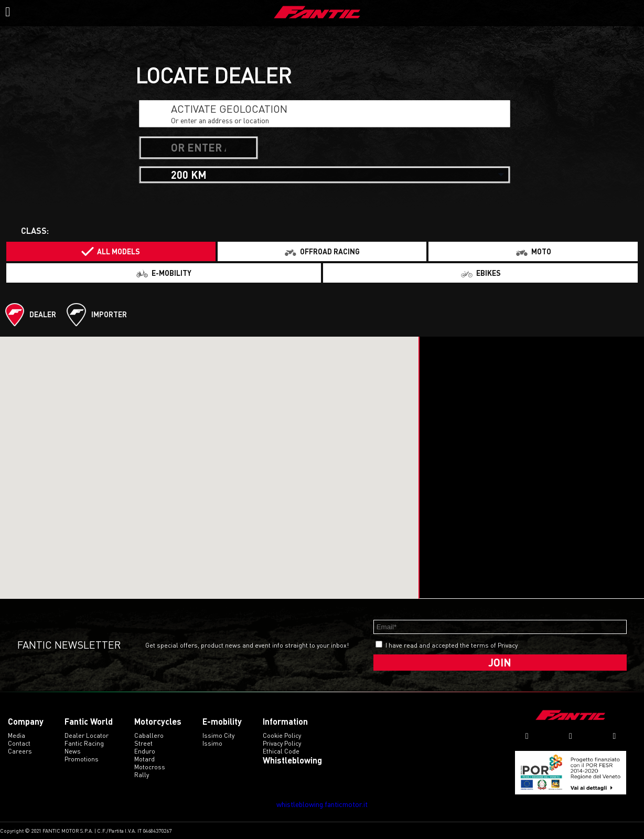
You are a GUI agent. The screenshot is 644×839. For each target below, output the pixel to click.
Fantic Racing (84, 743)
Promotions (82, 759)
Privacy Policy (282, 743)
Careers (20, 751)
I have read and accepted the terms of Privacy (452, 645)
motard (144, 759)
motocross (150, 767)
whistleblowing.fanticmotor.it (322, 804)
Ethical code (281, 751)
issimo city (218, 735)
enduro (145, 751)
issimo (212, 743)
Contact (19, 743)
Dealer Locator (87, 735)
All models (119, 251)
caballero (149, 735)
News (73, 751)
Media (17, 735)
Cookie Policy (282, 735)
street (143, 743)
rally (142, 775)
